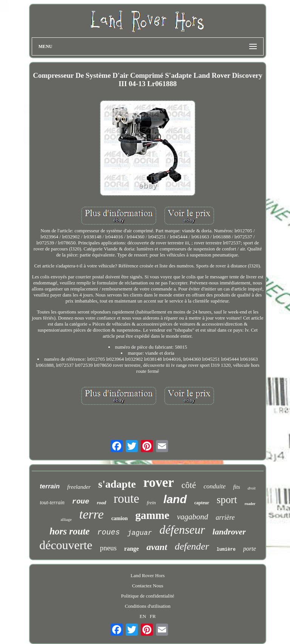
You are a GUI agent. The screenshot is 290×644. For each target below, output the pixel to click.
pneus (108, 548)
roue (81, 502)
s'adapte (117, 484)
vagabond (192, 517)
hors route (69, 531)
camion (120, 518)
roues (108, 532)
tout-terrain (52, 503)
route (126, 499)
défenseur (182, 530)
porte (250, 549)
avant (157, 547)
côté (189, 485)
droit (252, 488)
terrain (50, 486)
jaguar (140, 533)
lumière (226, 550)
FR (153, 616)
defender (192, 546)
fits (236, 487)
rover (159, 483)
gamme (152, 515)
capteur (202, 503)
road (101, 503)
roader (250, 504)
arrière (225, 517)
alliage (66, 519)
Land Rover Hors (148, 575)
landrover (229, 532)
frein (151, 503)
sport (227, 500)
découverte (66, 545)
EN (143, 616)
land (175, 499)
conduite (215, 486)
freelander (79, 487)
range (132, 549)
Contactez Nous (148, 586)
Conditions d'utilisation (147, 606)
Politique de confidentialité (148, 596)
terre (92, 514)
